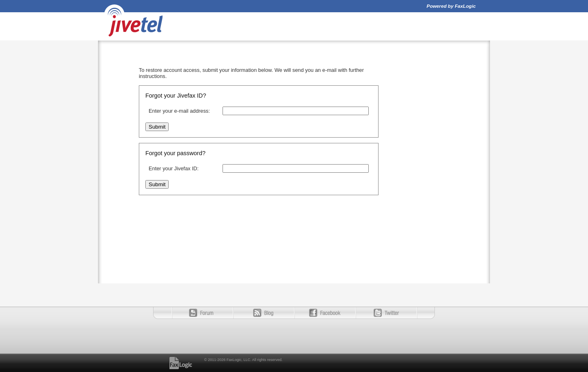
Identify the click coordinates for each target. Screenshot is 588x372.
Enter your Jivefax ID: (174, 168)
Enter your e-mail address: (179, 111)
